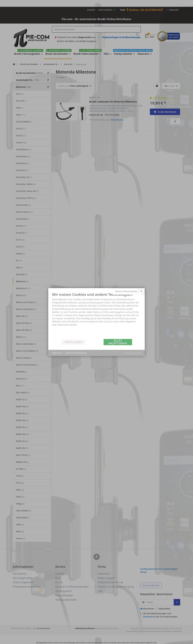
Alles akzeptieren (118, 342)
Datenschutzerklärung (76, 353)
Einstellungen (73, 342)
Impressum (57, 353)
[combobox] (129, 291)
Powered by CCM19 (132, 353)
